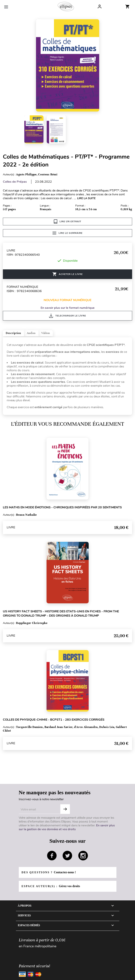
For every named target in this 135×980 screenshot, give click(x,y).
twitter (67, 856)
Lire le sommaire (67, 233)
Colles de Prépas (15, 182)
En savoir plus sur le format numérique (68, 308)
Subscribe (65, 809)
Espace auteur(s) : (51, 886)
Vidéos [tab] (46, 333)
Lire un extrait (67, 221)
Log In (100, 7)
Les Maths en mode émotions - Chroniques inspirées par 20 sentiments (62, 507)
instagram (83, 856)
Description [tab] (13, 333)
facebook (52, 856)
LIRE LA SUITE (86, 198)
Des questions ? (49, 872)
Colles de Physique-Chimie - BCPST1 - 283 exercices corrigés (54, 720)
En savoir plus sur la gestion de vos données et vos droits (67, 827)
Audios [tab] (31, 333)
